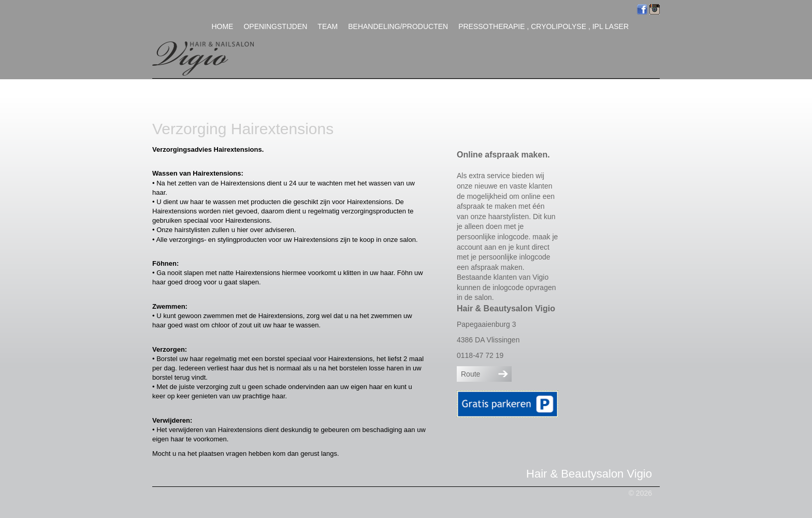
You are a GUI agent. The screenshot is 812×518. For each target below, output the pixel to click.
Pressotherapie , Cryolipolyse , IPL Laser (543, 26)
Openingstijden (275, 26)
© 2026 (640, 493)
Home (222, 26)
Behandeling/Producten (398, 26)
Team (328, 26)
